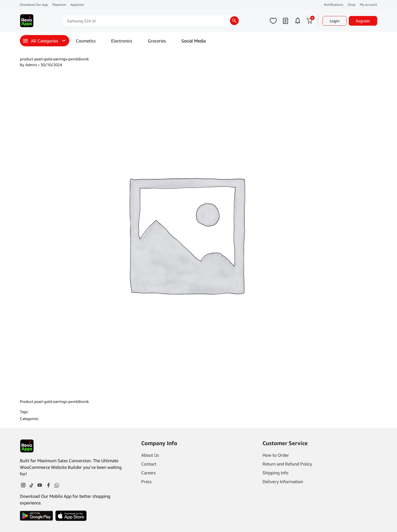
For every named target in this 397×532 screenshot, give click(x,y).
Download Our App (34, 5)
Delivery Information (283, 482)
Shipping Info (275, 473)
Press (146, 482)
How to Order (276, 455)
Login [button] (335, 21)
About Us (150, 455)
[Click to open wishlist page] (273, 21)
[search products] (234, 21)
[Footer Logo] (27, 446)
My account (368, 5)
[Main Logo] (27, 21)
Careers (148, 473)
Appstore (77, 5)
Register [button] (363, 21)
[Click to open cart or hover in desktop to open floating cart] (310, 21)
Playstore (59, 5)
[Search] (152, 21)
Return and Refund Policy (287, 464)
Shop (352, 5)
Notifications (334, 5)
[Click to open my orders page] (285, 21)
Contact (149, 464)
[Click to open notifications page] (297, 21)
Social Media (194, 41)
